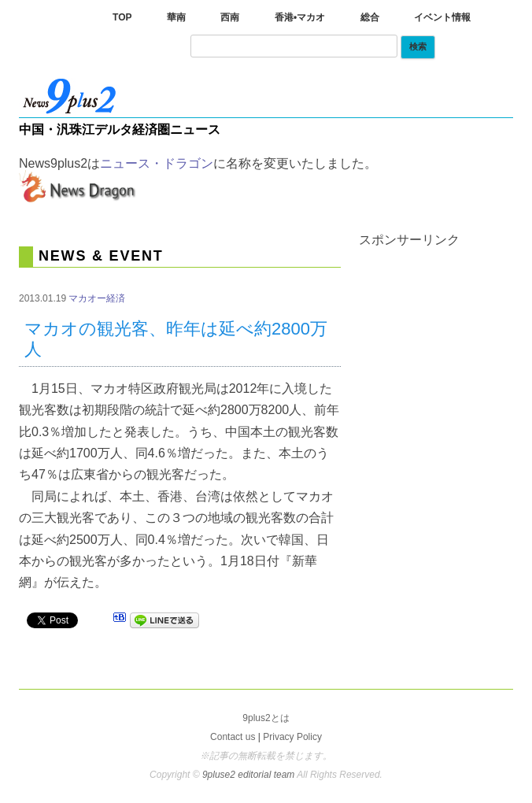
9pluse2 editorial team (249, 775)
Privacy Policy (292, 737)
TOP (122, 17)
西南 (230, 17)
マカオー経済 (97, 298)
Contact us (233, 737)
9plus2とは (266, 718)
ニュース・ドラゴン (157, 163)
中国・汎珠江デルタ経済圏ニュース (120, 130)
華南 (176, 17)
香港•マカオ (300, 17)
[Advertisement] (445, 325)
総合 (370, 17)
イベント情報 (442, 17)
